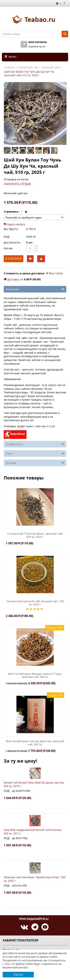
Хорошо (18, 974)
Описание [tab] (35, 289)
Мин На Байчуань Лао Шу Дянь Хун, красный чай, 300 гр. (35, 743)
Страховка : (12, 212)
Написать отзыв (17, 184)
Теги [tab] (35, 453)
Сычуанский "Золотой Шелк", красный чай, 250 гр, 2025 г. (35, 535)
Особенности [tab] (35, 444)
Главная (9, 67)
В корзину (14, 259)
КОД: (7, 237)
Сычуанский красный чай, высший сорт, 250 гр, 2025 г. (35, 603)
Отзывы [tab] (35, 463)
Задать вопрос (15, 224)
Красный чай (50, 67)
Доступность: (12, 242)
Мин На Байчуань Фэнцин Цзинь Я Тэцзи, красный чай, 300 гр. (35, 676)
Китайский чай (28, 67)
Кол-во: (8, 248)
